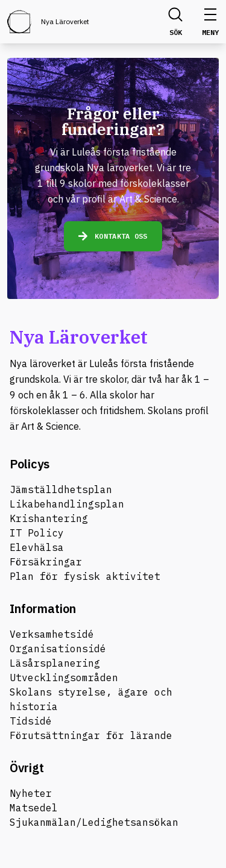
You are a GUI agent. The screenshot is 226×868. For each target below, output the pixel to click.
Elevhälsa (37, 547)
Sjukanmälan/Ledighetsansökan (94, 822)
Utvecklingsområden (64, 678)
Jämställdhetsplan (61, 489)
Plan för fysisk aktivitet (85, 576)
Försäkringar (46, 562)
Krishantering (49, 518)
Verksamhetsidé (52, 634)
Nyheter (31, 793)
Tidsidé (31, 721)
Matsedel (34, 808)
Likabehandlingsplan (67, 504)
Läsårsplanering (55, 663)
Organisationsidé (58, 649)
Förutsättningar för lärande (91, 735)
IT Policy (37, 533)
